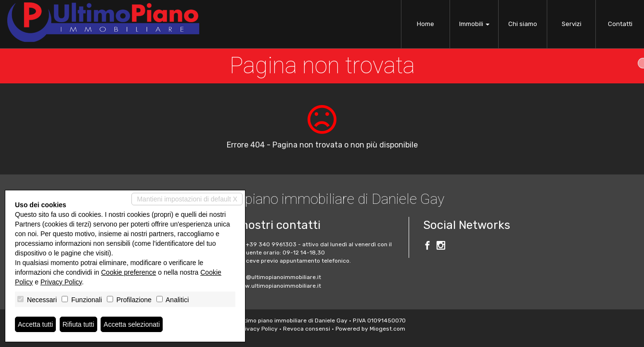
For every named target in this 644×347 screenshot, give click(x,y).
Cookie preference (129, 272)
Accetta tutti (35, 324)
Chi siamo (523, 24)
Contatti (620, 24)
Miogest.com (387, 329)
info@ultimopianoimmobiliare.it (278, 277)
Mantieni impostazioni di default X (187, 199)
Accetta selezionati (132, 324)
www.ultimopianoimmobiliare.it (278, 286)
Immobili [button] (474, 24)
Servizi (572, 24)
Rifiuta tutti (78, 324)
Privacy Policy (258, 329)
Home (425, 24)
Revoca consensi (307, 329)
